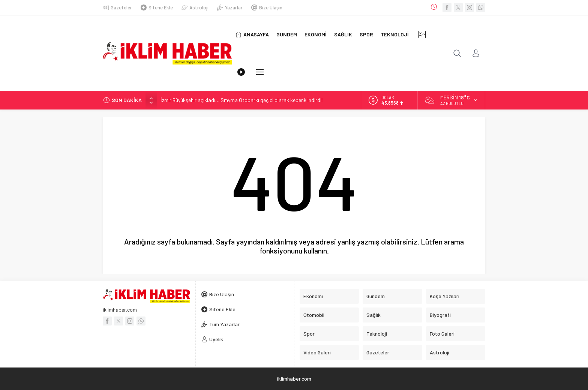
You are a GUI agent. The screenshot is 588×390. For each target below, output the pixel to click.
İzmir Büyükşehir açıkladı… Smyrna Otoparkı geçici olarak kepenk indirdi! (241, 100)
